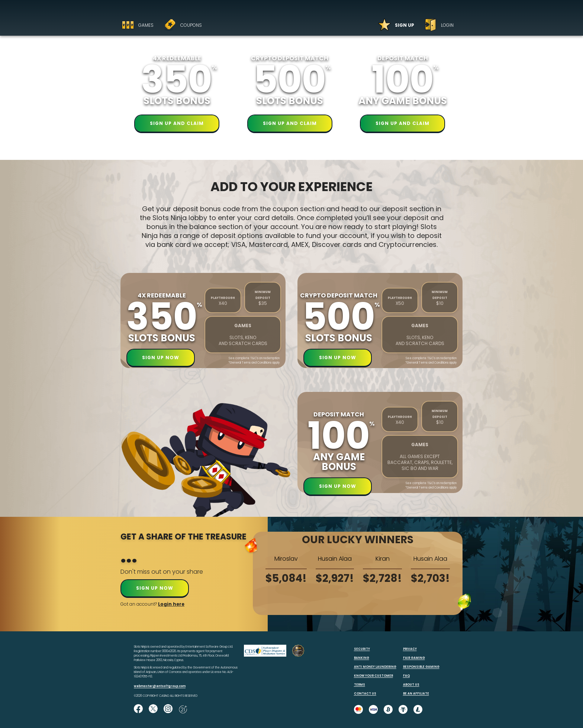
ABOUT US (411, 685)
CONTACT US (365, 694)
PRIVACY (410, 649)
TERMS (360, 685)
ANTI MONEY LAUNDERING (375, 667)
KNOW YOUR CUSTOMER (373, 676)
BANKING (362, 658)
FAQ (406, 676)
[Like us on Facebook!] (138, 709)
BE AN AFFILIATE (416, 694)
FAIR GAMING (414, 658)
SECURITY (362, 649)
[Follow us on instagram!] (168, 709)
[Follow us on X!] (153, 709)
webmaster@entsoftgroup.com (160, 686)
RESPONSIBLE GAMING (421, 667)
